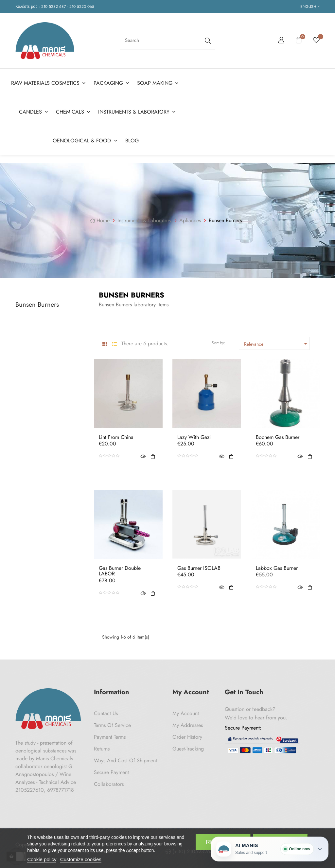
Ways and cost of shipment (125, 760)
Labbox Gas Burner (277, 568)
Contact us (106, 713)
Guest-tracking (188, 749)
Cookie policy (42, 859)
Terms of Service (112, 725)
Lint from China (116, 437)
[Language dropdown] (310, 7)
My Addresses (188, 725)
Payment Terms (110, 737)
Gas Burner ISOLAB (199, 568)
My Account (186, 713)
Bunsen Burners (37, 305)
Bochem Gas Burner (278, 437)
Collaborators (109, 784)
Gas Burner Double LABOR (120, 571)
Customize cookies (81, 859)
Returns (102, 749)
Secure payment (111, 772)
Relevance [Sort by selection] (277, 344)
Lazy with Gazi (194, 437)
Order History (187, 737)
